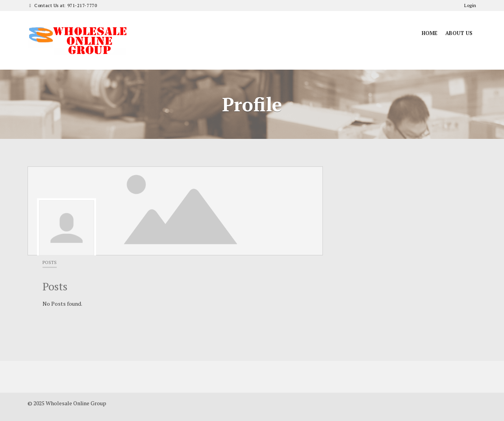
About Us (459, 33)
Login (470, 6)
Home (430, 33)
